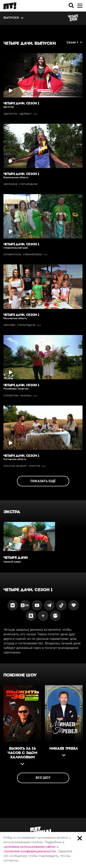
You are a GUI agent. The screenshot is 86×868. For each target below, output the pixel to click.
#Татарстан (11, 396)
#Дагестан (10, 114)
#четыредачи (28, 184)
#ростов (35, 466)
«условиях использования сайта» (30, 847)
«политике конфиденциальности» (30, 851)
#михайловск (32, 255)
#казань (26, 396)
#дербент (25, 114)
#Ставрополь (12, 255)
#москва (9, 325)
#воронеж (10, 184)
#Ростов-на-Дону (15, 466)
